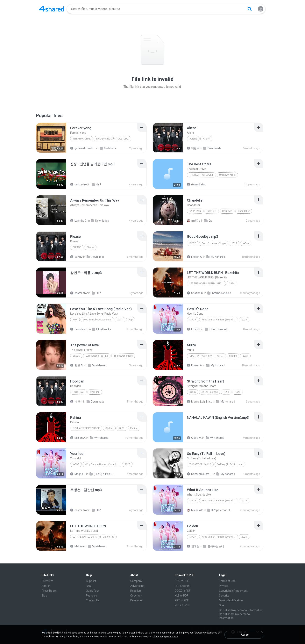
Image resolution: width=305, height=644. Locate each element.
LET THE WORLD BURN (85, 537)
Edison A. (195, 257)
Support (91, 581)
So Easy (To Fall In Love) (230, 464)
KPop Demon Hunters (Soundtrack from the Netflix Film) (220, 320)
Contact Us (93, 600)
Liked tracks (101, 329)
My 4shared (216, 257)
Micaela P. (195, 510)
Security (224, 596)
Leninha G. (79, 221)
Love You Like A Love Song (97, 320)
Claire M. (194, 438)
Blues (76, 356)
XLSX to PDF (182, 605)
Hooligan (78, 392)
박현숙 (193, 148)
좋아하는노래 (214, 546)
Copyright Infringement (233, 591)
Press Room (49, 591)
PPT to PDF (182, 600)
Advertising (137, 586)
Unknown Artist (227, 175)
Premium (47, 581)
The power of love (123, 356)
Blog (44, 596)
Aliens (193, 139)
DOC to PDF (182, 581)
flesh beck (108, 148)
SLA (222, 605)
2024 (232, 283)
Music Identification (231, 600)
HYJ (96, 184)
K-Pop (193, 243)
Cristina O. (195, 293)
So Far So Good (210, 392)
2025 (234, 243)
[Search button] (250, 9)
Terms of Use (227, 581)
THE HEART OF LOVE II (201, 175)
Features (91, 596)
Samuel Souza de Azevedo (200, 474)
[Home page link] (52, 9)
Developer (137, 600)
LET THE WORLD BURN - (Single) (207, 283)
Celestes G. (79, 329)
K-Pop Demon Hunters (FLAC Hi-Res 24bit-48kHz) (217, 329)
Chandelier (244, 211)
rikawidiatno (197, 184)
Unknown (195, 211)
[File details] (51, 138)
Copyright (136, 596)
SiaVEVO (212, 211)
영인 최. (77, 365)
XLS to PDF (181, 596)
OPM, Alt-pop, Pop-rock (86, 428)
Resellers (136, 591)
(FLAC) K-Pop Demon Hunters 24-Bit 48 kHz (102, 474)
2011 (120, 320)
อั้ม (208, 221)
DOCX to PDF (183, 591)
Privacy (223, 586)
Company (136, 581)
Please (77, 247)
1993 (226, 392)
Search (46, 586)
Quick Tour (92, 591)
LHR (96, 293)
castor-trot (79, 184)
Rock (193, 392)
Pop (75, 320)
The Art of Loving (200, 464)
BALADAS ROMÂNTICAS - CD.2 (112, 139)
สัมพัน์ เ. (194, 221)
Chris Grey (108, 537)
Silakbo (233, 356)
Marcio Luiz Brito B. (200, 402)
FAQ (89, 586)
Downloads (212, 148)
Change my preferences (165, 637)
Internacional (82, 139)
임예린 (193, 546)
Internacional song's (220, 293)
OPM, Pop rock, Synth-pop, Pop (208, 356)
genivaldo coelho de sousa (83, 148)
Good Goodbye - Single (214, 243)
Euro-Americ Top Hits (97, 356)
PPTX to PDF (182, 586)
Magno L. (78, 474)
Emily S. (194, 329)
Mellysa (77, 546)
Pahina (134, 428)
